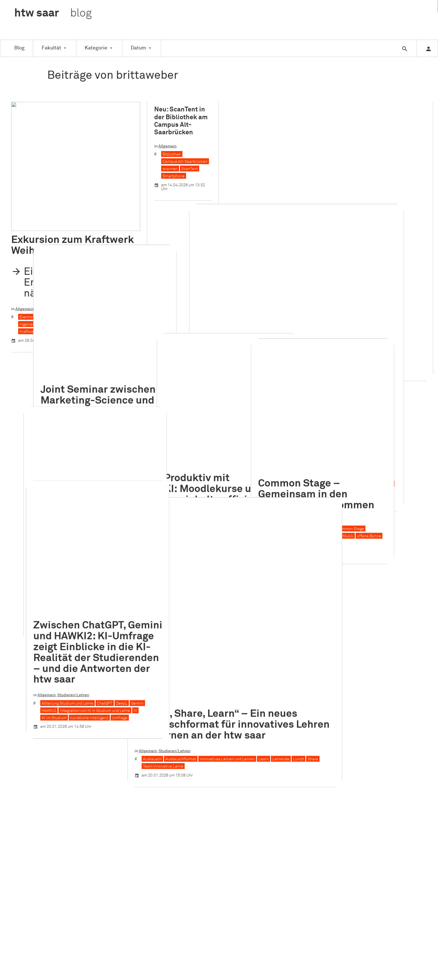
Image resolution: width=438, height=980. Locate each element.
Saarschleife (324, 160)
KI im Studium (32, 549)
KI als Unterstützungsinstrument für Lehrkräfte (204, 367)
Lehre (255, 367)
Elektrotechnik (33, 188)
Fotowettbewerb (116, 413)
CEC (194, 685)
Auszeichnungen (50, 398)
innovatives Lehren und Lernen (247, 463)
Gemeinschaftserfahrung (328, 356)
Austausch (172, 463)
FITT (194, 720)
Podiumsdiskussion (252, 160)
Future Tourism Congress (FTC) (341, 253)
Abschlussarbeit (205, 845)
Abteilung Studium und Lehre (45, 535)
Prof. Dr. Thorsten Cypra (40, 421)
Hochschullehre (254, 360)
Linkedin (341, 664)
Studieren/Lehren (71, 180)
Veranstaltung (296, 137)
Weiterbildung (203, 859)
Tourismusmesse (305, 267)
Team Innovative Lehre (183, 470)
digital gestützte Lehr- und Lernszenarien (199, 360)
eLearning (199, 699)
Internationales (283, 245)
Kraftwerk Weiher (83, 195)
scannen (170, 169)
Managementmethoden (255, 153)
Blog (19, 48)
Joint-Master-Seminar (40, 314)
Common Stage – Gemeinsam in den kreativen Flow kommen (355, 315)
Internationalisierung (110, 306)
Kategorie (96, 48)
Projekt (197, 798)
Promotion (200, 805)
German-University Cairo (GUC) (60, 306)
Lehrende (300, 463)
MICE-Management (297, 153)
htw (53, 13)
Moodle (234, 374)
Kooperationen (203, 763)
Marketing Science (80, 314)
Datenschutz (273, 671)
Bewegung (315, 349)
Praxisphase (201, 791)
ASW (194, 671)
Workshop (348, 160)
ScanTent (190, 169)
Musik (387, 356)
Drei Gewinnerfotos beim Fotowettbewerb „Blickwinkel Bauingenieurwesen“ (71, 366)
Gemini (115, 535)
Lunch (318, 463)
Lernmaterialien (177, 374)
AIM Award (244, 145)
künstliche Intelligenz (67, 549)
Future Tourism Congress (289, 253)
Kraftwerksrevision (119, 195)
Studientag (200, 833)
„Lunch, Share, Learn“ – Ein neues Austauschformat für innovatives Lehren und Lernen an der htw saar (252, 429)
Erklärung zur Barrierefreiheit (288, 678)
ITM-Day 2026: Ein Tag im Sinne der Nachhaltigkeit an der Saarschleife (310, 116)
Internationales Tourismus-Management (322, 145)
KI (273, 360)
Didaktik (186, 352)
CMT (238, 253)
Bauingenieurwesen (90, 406)
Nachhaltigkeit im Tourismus (373, 153)
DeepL (100, 535)
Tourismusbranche (270, 267)
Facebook (342, 650)
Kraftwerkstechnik (36, 203)
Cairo (24, 306)
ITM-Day (369, 145)
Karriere (387, 145)
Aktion (196, 650)
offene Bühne (408, 356)
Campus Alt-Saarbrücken (185, 162)
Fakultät (51, 48)
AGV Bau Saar (32, 406)
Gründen (198, 741)
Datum (138, 48)
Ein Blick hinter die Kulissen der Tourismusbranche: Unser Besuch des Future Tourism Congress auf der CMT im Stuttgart (323, 213)
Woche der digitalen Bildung (187, 382)
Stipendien (200, 819)
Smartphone (174, 176)
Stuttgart (242, 267)
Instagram (342, 657)
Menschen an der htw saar (90, 398)
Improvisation (366, 356)
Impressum (272, 664)
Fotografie (89, 413)
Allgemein (24, 180)
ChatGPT (83, 535)
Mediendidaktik (209, 374)
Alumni (197, 664)
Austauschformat (200, 463)
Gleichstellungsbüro (208, 734)
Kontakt (269, 657)
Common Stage (390, 349)
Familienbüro (202, 713)
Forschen (198, 727)
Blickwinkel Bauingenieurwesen (48, 413)
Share (332, 463)
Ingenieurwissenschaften (42, 195)
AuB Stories (58, 406)
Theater (312, 364)
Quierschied (67, 203)
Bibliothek (172, 154)
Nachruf (197, 784)
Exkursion (44, 180)
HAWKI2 (27, 542)
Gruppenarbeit (270, 145)
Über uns (270, 650)
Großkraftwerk (84, 188)
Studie (196, 826)
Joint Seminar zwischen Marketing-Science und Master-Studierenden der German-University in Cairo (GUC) (73, 261)
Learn (283, 463)
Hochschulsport (204, 749)
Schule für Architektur (210, 812)
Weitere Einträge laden (219, 597)
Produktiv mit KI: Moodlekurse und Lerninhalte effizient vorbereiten (204, 320)
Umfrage (98, 549)
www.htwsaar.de (277, 685)
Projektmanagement (291, 160)
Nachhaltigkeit (331, 153)
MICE (377, 260)
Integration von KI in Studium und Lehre (73, 542)
